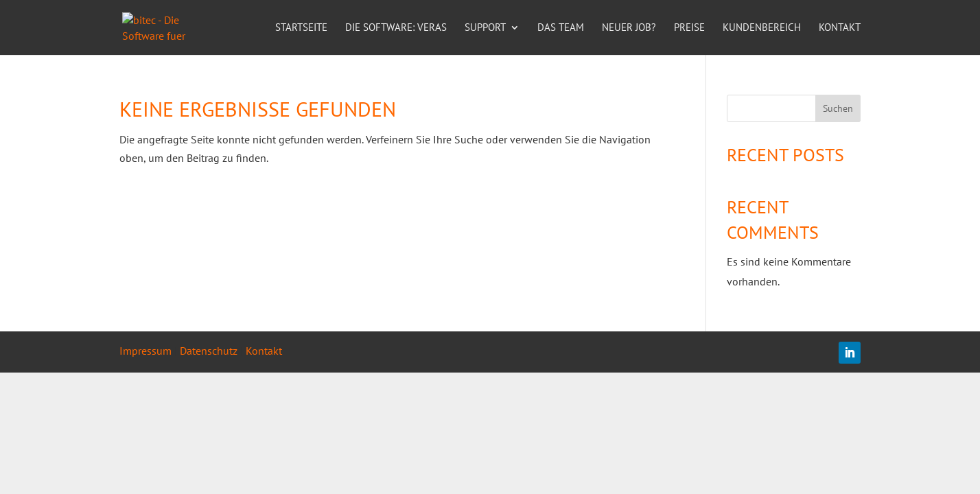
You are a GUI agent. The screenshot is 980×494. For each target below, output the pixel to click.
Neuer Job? (629, 28)
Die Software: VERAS (396, 28)
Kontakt (840, 28)
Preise (689, 28)
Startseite (301, 28)
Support (485, 28)
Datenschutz (209, 351)
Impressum (145, 351)
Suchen (838, 108)
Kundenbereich (762, 28)
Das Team (561, 28)
